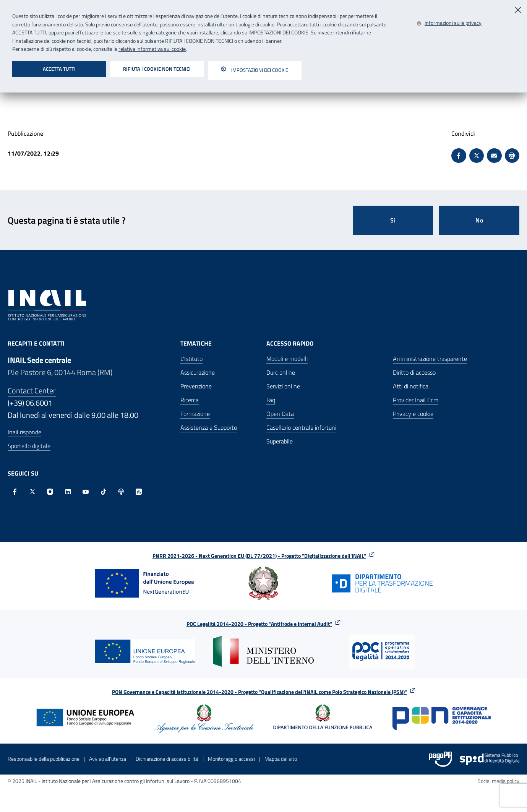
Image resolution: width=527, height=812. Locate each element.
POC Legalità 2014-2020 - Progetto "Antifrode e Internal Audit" (263, 624)
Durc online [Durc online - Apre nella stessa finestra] (281, 372)
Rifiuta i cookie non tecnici (157, 69)
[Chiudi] (519, 9)
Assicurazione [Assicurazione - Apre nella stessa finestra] (198, 372)
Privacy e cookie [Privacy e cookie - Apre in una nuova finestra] (413, 414)
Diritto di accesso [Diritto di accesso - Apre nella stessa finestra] (414, 372)
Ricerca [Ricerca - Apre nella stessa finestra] (190, 400)
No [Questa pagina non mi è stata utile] (479, 220)
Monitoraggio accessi (231, 759)
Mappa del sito (281, 759)
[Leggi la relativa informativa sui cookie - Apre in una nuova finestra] (449, 24)
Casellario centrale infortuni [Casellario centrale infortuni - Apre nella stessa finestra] (301, 427)
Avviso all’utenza (108, 759)
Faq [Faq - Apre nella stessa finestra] (271, 400)
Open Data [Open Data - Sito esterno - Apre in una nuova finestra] (280, 414)
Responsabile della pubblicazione (44, 759)
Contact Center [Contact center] (32, 391)
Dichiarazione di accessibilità (167, 759)
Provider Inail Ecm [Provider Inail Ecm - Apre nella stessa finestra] (416, 400)
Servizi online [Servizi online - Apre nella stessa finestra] (283, 386)
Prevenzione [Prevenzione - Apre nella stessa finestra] (196, 386)
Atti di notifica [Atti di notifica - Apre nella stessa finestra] (411, 386)
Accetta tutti (59, 69)
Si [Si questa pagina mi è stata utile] (393, 220)
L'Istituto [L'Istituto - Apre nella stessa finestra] (191, 359)
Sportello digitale (29, 446)
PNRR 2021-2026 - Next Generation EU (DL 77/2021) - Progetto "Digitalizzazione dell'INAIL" (263, 556)
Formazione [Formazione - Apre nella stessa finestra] (195, 414)
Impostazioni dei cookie (255, 71)
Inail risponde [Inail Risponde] (24, 432)
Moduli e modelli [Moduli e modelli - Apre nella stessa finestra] (287, 359)
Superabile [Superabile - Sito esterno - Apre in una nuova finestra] (280, 441)
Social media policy (499, 781)
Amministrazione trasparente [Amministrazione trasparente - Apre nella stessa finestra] (430, 359)
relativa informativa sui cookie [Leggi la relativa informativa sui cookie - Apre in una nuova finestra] (152, 49)
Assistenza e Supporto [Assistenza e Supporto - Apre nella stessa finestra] (209, 427)
